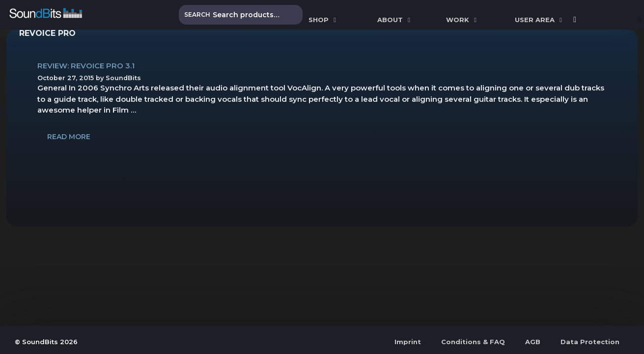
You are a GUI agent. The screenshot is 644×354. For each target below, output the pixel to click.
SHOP (323, 20)
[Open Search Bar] (640, 20)
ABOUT (395, 20)
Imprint (408, 342)
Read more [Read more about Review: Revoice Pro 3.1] (69, 137)
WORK (462, 20)
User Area (540, 20)
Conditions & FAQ (473, 342)
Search (197, 15)
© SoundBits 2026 (46, 342)
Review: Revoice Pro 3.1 (86, 66)
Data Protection (590, 342)
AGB (533, 342)
